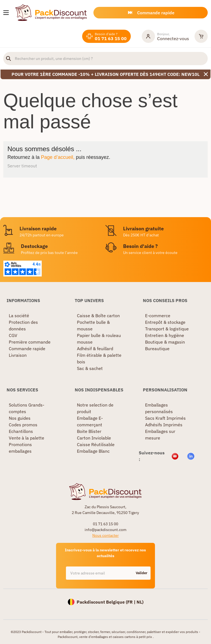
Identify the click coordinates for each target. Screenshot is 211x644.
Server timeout (22, 166)
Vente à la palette (27, 438)
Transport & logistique (167, 329)
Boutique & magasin (165, 342)
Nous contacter (105, 535)
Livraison (18, 355)
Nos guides (20, 418)
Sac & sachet (90, 368)
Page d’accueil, (58, 157)
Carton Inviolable (94, 438)
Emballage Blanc (93, 451)
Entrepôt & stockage (165, 322)
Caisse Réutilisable (96, 444)
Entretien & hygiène (165, 335)
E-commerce (158, 316)
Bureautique (157, 349)
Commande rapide (27, 349)
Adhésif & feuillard (95, 349)
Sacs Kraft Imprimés (165, 418)
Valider (141, 573)
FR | (132, 602)
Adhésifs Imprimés (164, 425)
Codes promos (23, 425)
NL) (140, 602)
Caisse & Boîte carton (98, 316)
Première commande (30, 342)
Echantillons (21, 431)
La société (19, 316)
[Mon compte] (165, 36)
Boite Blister (89, 431)
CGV (13, 335)
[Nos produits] (6, 13)
